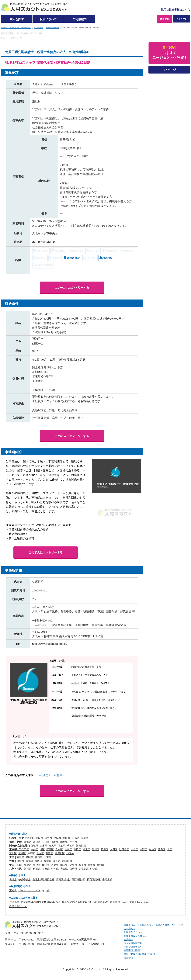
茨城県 (34, 846)
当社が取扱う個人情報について (140, 954)
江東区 (87, 849)
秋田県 (66, 838)
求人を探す (17, 19)
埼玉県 (62, 846)
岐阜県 (20, 857)
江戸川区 (60, 853)
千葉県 (71, 846)
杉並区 (153, 849)
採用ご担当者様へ (133, 947)
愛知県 (38, 857)
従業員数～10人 (119, 902)
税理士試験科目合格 (43, 880)
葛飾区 (49, 853)
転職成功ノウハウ (133, 932)
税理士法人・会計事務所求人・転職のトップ (16, 28)
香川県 (82, 865)
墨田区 (77, 849)
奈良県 (57, 861)
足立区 (40, 853)
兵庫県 (48, 861)
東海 (12, 857)
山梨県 (64, 842)
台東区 (68, 849)
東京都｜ (14, 849)
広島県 (55, 865)
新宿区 (50, 849)
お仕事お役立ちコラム (135, 936)
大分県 (64, 869)
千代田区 (24, 849)
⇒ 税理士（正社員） (52, 775)
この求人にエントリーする (72, 287)
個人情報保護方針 (133, 943)
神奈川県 (81, 846)
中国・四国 (15, 865)
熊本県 (55, 869)
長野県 (73, 842)
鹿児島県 (84, 869)
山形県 (76, 838)
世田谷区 (124, 849)
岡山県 (46, 865)
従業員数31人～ (18, 906)
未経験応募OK (101, 902)
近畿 (12, 861)
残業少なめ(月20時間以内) (76, 902)
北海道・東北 (17, 838)
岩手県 (48, 838)
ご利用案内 (80, 19)
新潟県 (28, 842)
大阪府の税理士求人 (53, 28)
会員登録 (165, 19)
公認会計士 (24, 880)
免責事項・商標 (132, 950)
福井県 (55, 842)
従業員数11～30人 (139, 902)
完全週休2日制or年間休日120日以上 (41, 902)
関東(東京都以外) (19, 846)
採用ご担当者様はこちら (175, 10)
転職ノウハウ (48, 19)
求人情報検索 (38, 28)
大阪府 (38, 861)
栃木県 (43, 846)
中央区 (34, 849)
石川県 (46, 842)
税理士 (13, 880)
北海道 (30, 838)
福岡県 (28, 869)
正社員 (13, 890)
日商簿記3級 (94, 880)
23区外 (70, 853)
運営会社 (128, 958)
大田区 (114, 849)
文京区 (59, 849)
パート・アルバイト (29, 890)
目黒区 (105, 849)
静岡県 (29, 857)
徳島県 (73, 865)
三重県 (48, 857)
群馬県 (52, 846)
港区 (42, 849)
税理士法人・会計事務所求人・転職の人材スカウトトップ (153, 925)
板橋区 (22, 853)
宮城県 (57, 838)
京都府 (29, 861)
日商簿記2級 (78, 880)
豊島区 (162, 849)
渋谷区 (134, 849)
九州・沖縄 (15, 869)
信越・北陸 (15, 842)
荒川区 (13, 853)
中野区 (143, 849)
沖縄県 (94, 869)
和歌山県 (67, 861)
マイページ (182, 19)
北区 (170, 849)
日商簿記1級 (63, 880)
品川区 (96, 849)
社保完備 (14, 902)
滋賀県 (20, 861)
